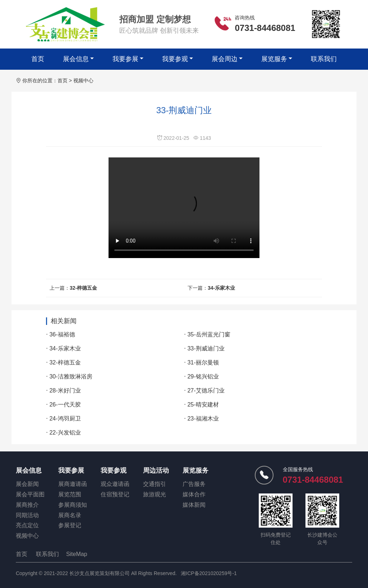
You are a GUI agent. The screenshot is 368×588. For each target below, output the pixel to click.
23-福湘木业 (203, 419)
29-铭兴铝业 (203, 376)
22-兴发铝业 (65, 433)
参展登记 (70, 525)
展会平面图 (30, 494)
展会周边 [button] (225, 59)
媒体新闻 (194, 505)
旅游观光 (155, 494)
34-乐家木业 (221, 288)
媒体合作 (194, 494)
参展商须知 (73, 505)
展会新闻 (27, 484)
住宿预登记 (115, 494)
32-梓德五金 (83, 288)
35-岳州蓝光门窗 (209, 334)
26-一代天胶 (65, 405)
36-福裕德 (62, 334)
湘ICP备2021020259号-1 (209, 573)
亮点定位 (27, 525)
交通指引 (155, 484)
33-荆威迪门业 (206, 348)
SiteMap (77, 554)
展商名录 (70, 515)
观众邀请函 (115, 484)
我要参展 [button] (125, 59)
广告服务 (194, 484)
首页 (38, 59)
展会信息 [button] (76, 59)
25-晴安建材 (203, 405)
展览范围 (70, 494)
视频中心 (83, 81)
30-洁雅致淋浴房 (71, 376)
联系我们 (324, 59)
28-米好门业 (65, 391)
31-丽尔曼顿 (203, 362)
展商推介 (27, 505)
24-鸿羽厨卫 (65, 419)
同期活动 (27, 515)
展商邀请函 (73, 484)
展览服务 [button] (274, 59)
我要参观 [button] (175, 59)
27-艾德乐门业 (206, 391)
